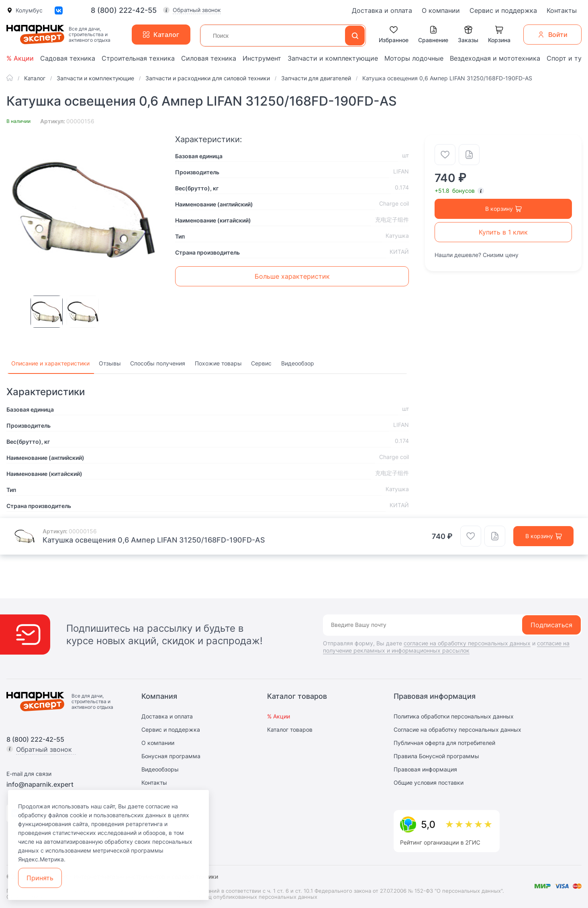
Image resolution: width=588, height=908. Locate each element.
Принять (40, 878)
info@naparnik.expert (40, 784)
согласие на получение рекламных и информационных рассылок (446, 647)
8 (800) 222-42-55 (124, 10)
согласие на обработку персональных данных (467, 643)
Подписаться (551, 625)
